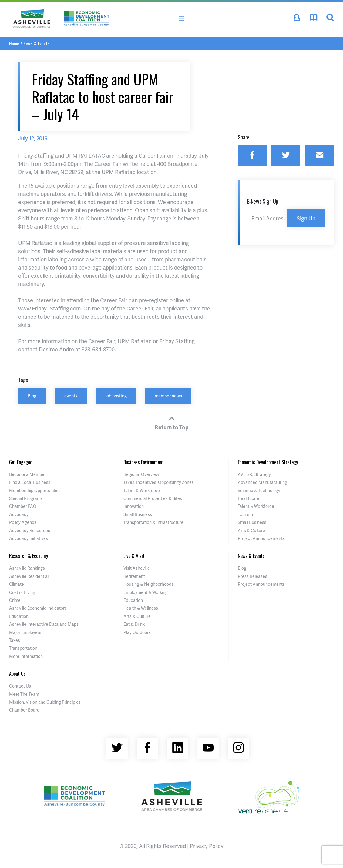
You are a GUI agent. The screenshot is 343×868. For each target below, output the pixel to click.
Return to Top (172, 422)
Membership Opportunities (35, 490)
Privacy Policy (207, 846)
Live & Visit (134, 556)
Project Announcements (261, 538)
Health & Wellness (141, 608)
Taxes (15, 640)
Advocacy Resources (30, 530)
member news (168, 396)
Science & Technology (259, 490)
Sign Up (306, 218)
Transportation (23, 648)
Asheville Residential (29, 576)
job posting (116, 396)
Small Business (138, 514)
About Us (17, 674)
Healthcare (249, 498)
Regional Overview (141, 474)
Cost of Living (22, 592)
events (71, 396)
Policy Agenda (23, 522)
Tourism (245, 514)
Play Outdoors (137, 632)
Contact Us (20, 686)
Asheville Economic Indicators (38, 608)
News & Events (37, 43)
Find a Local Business (30, 482)
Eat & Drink (134, 624)
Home (14, 43)
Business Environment (144, 462)
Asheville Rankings (27, 568)
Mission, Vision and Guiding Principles (45, 702)
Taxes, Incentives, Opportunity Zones (159, 482)
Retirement (134, 576)
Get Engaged (21, 462)
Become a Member (27, 474)
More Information (26, 656)
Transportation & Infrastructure (153, 522)
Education (19, 616)
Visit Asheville (137, 568)
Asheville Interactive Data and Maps (44, 624)
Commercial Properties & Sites (153, 498)
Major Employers (25, 632)
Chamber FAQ (23, 506)
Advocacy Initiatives (29, 538)
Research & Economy (29, 556)
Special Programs (26, 498)
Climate (17, 584)
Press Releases (252, 576)
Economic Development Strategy (268, 462)
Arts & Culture (251, 530)
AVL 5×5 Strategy (254, 474)
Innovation (134, 506)
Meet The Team (24, 694)
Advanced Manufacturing (262, 482)
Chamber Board (24, 710)
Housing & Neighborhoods (148, 584)
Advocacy (19, 514)
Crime (15, 600)
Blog (32, 396)
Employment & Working (146, 592)
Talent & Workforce (142, 490)
